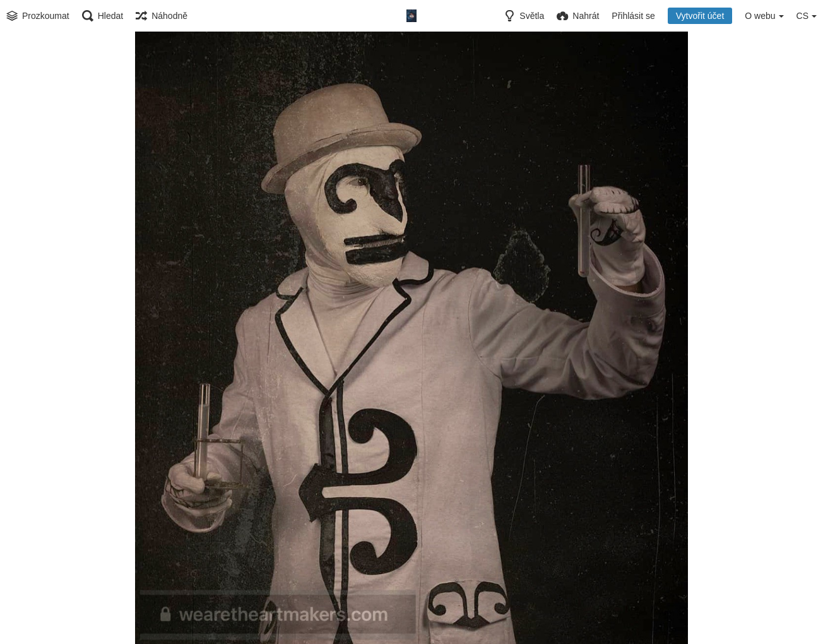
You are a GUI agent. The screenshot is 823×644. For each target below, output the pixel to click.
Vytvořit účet (700, 16)
